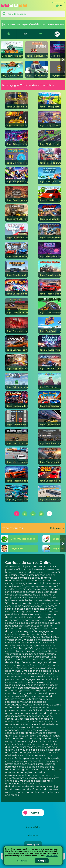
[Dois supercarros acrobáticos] (49, 400)
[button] (63, 60)
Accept (42, 861)
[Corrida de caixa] (17, 288)
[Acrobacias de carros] (17, 307)
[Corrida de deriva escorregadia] (49, 307)
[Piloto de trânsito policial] (49, 363)
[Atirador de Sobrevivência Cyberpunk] (17, 138)
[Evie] (19, 548)
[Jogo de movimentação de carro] (49, 194)
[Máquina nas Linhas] (17, 419)
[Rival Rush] (37, 50)
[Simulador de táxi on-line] (49, 419)
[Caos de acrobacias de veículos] (49, 269)
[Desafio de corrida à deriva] (49, 325)
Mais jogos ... (57, 528)
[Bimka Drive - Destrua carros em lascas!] (17, 213)
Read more (22, 861)
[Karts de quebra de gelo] (49, 176)
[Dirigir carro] (49, 119)
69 (41, 514)
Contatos (33, 835)
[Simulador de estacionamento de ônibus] (17, 269)
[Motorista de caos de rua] (17, 400)
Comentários (33, 827)
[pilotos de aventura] (12, 69)
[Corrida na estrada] (49, 475)
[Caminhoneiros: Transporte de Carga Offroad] (49, 456)
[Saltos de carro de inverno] (17, 381)
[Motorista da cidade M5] (49, 288)
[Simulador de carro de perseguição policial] (49, 344)
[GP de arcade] (49, 138)
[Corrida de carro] (17, 119)
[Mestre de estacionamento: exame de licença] (17, 456)
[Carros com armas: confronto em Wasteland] (17, 194)
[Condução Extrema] (49, 213)
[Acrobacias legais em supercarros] (17, 250)
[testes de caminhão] (12, 50)
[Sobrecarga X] (17, 344)
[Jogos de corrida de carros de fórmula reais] (17, 494)
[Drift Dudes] (37, 69)
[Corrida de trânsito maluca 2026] (17, 101)
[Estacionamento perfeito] (49, 437)
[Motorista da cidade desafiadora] (17, 475)
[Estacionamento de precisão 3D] (49, 494)
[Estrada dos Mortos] (17, 325)
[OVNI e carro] (49, 381)
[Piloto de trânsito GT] (49, 157)
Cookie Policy (52, 856)
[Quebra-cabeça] (19, 539)
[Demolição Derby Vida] (17, 437)
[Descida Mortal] (49, 232)
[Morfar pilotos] (49, 101)
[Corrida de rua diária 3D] (17, 232)
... (33, 514)
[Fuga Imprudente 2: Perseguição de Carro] (17, 363)
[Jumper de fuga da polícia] (17, 176)
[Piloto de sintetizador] (49, 250)
